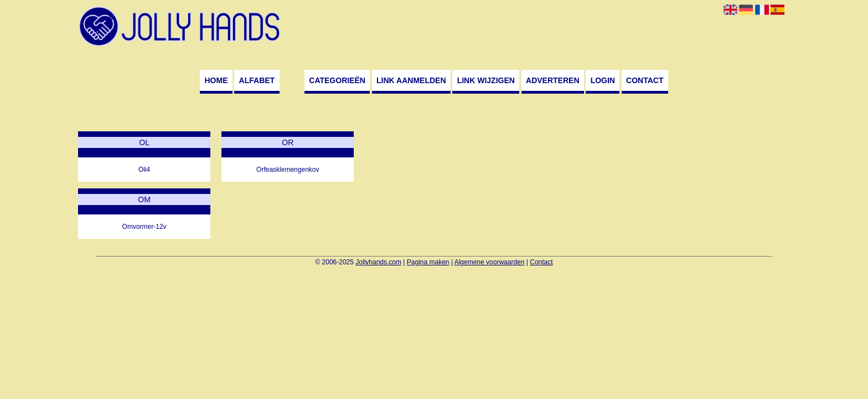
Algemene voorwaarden (490, 262)
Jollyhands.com (378, 262)
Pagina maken (428, 262)
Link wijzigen (486, 80)
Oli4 (144, 170)
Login (603, 80)
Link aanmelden (411, 80)
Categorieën (337, 80)
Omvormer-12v (144, 227)
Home (216, 80)
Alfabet (257, 80)
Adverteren (552, 80)
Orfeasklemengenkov (288, 170)
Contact (645, 80)
